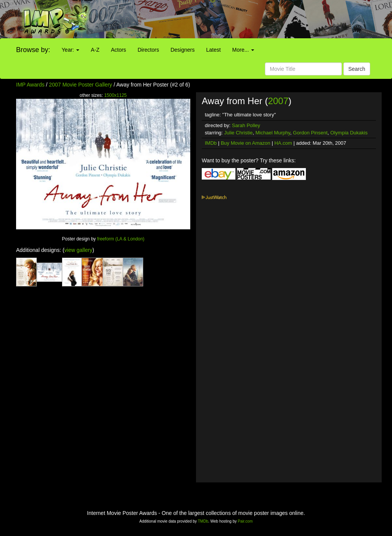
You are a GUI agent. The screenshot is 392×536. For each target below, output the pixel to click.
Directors (148, 50)
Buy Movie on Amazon (246, 143)
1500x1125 (115, 95)
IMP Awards (30, 85)
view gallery (78, 250)
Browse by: (33, 50)
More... (243, 50)
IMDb (211, 143)
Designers (182, 50)
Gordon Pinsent (310, 133)
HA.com (283, 143)
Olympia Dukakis (349, 133)
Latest (213, 50)
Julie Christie (238, 133)
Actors (119, 50)
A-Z (95, 50)
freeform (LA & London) (121, 239)
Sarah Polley (246, 125)
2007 (278, 101)
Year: (70, 50)
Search (357, 69)
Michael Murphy (273, 133)
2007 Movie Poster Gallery (81, 85)
